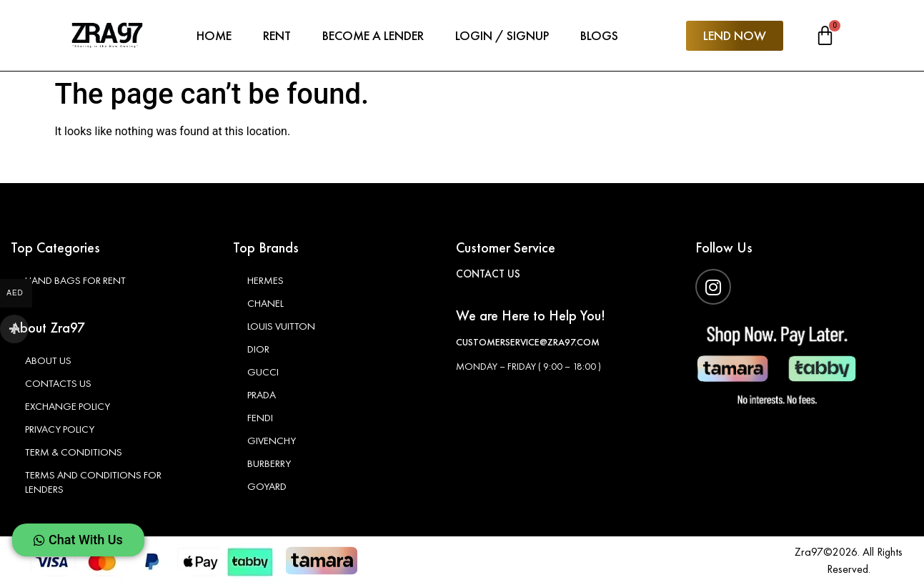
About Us (49, 360)
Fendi (260, 418)
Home (214, 35)
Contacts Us (59, 383)
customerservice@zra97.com (528, 342)
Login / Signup (502, 35)
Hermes (265, 280)
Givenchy (272, 441)
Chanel (265, 303)
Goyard (267, 486)
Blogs (599, 35)
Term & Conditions (75, 452)
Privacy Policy (60, 429)
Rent (277, 35)
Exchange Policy (68, 406)
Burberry (269, 463)
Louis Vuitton (282, 326)
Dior (258, 349)
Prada (262, 395)
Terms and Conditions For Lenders (95, 482)
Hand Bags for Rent (77, 280)
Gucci (263, 372)
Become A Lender (373, 35)
